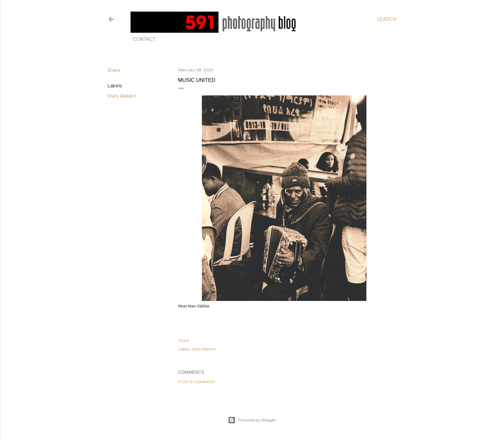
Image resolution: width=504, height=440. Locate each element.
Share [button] (114, 70)
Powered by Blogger (252, 420)
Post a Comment (197, 382)
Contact (144, 39)
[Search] (387, 19)
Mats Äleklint (122, 96)
